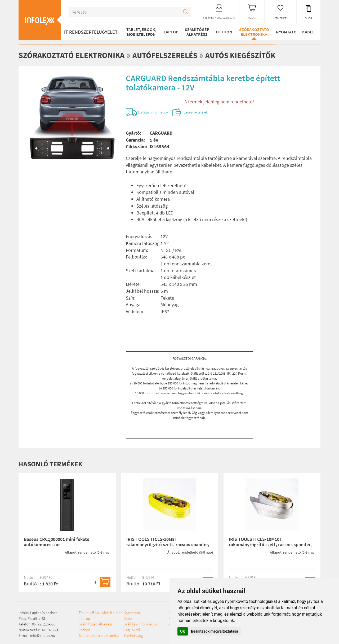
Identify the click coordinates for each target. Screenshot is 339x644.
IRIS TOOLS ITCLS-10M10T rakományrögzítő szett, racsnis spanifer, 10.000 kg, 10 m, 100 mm (270, 546)
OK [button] (183, 631)
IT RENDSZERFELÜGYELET (91, 32)
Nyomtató (285, 32)
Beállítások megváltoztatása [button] (215, 631)
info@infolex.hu (43, 636)
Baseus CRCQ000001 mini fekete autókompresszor (57, 543)
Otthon (223, 32)
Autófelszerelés (166, 55)
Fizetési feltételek (205, 113)
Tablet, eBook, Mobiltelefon (141, 32)
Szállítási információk (157, 113)
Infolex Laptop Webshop (38, 614)
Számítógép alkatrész (196, 32)
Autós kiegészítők (243, 55)
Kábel (308, 32)
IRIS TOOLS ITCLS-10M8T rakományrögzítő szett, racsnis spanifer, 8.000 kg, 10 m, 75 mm (168, 546)
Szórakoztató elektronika (253, 32)
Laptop (170, 32)
